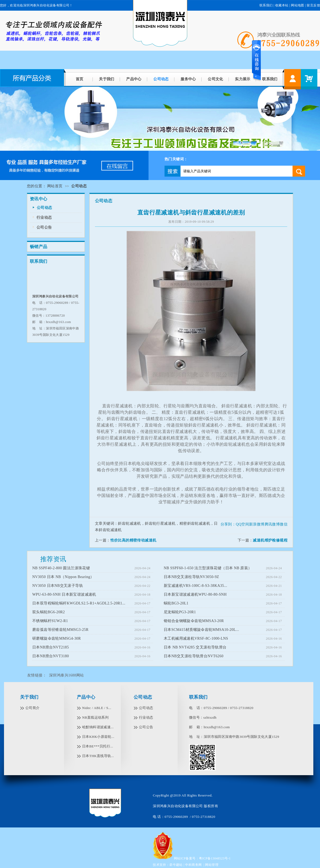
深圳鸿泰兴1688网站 (66, 675)
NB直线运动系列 (95, 717)
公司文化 (215, 79)
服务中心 (188, 79)
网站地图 (298, 5)
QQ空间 (242, 524)
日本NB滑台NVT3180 (51, 656)
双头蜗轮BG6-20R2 (49, 612)
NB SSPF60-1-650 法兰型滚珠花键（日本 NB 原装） (208, 568)
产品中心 (134, 79)
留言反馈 (313, 5)
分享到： (228, 524)
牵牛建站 (176, 865)
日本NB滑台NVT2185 (51, 647)
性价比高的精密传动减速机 (133, 540)
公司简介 (33, 708)
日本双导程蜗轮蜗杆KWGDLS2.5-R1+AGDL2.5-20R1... (79, 603)
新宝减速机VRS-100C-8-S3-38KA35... (195, 586)
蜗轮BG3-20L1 (176, 603)
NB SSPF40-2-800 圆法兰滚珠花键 (61, 568)
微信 (284, 524)
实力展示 (243, 79)
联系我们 (270, 79)
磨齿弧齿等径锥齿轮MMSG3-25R (60, 630)
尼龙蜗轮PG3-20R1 (180, 612)
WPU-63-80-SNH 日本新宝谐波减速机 (64, 594)
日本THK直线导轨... (98, 756)
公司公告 (44, 227)
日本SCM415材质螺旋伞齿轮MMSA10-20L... (201, 630)
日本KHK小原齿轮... (98, 737)
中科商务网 (193, 865)
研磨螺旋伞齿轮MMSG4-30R (57, 638)
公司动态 (161, 79)
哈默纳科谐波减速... (98, 727)
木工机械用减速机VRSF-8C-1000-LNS (196, 638)
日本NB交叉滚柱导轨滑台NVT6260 (194, 656)
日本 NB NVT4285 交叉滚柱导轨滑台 (195, 647)
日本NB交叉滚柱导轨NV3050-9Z (191, 577)
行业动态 (44, 218)
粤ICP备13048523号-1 (215, 858)
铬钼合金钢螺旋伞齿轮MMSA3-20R (194, 621)
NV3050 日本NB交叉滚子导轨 (58, 586)
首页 (80, 79)
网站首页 (55, 186)
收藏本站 (282, 5)
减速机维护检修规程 (270, 540)
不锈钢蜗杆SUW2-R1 (50, 621)
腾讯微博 (272, 524)
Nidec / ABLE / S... (97, 708)
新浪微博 (257, 524)
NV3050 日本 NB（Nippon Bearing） (63, 577)
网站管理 (212, 865)
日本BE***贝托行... (98, 746)
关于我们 (107, 79)
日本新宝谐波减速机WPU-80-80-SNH (195, 594)
